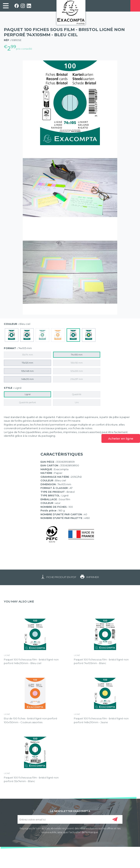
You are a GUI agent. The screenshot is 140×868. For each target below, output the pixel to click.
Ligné (28, 394)
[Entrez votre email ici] (70, 819)
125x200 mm (77, 371)
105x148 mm (27, 371)
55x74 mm (28, 355)
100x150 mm (77, 363)
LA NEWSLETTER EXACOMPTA (70, 811)
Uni (77, 402)
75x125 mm (27, 363)
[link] (6, 6)
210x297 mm (77, 379)
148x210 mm (27, 379)
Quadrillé (77, 394)
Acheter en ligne (121, 439)
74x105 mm (77, 355)
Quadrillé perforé (27, 402)
